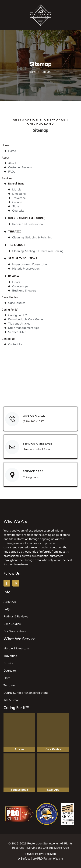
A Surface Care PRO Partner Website (40, 859)
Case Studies (10, 297)
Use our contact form (36, 449)
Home (33, 72)
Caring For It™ (10, 310)
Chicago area (32, 560)
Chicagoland (31, 477)
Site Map (50, 854)
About (5, 158)
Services (7, 178)
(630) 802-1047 (33, 421)
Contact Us (8, 339)
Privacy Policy (34, 854)
